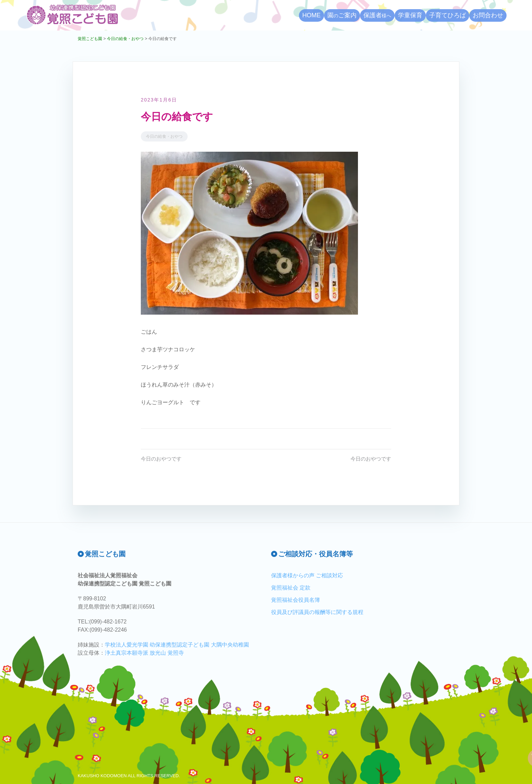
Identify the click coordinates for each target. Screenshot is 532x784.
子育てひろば (448, 15)
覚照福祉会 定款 (291, 588)
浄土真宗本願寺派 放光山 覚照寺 (144, 653)
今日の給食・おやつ (164, 136)
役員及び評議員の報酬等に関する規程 (317, 612)
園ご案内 (342, 15)
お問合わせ (488, 15)
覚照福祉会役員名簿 (296, 600)
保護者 (377, 15)
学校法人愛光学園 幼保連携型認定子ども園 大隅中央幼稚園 (177, 645)
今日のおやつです (163, 459)
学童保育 (410, 15)
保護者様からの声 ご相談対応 (307, 575)
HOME (311, 15)
